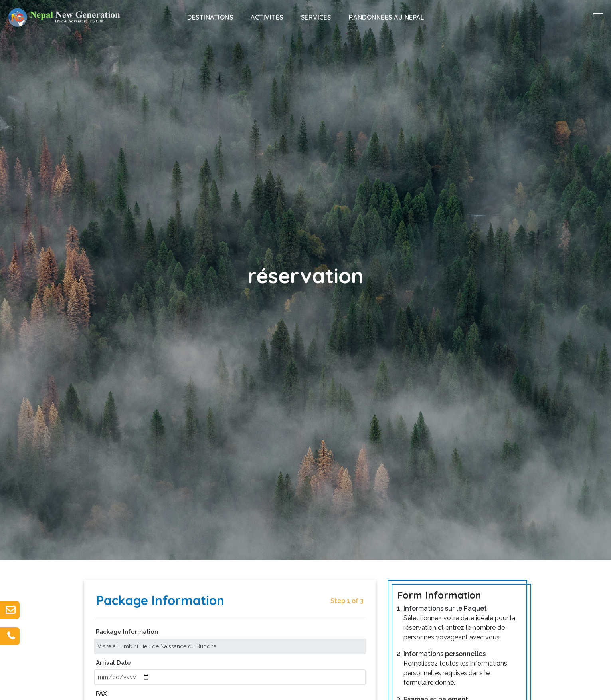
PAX (101, 694)
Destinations (210, 17)
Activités (267, 17)
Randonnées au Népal (387, 17)
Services (316, 17)
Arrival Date (113, 663)
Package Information (127, 632)
